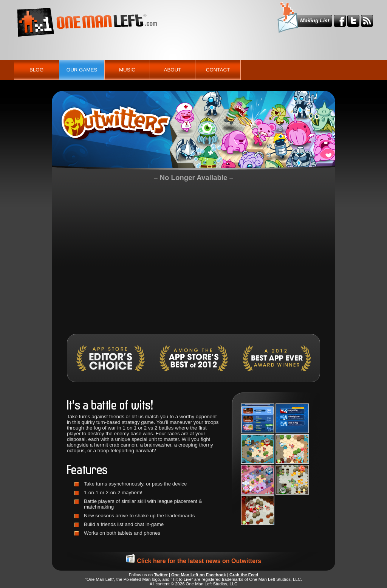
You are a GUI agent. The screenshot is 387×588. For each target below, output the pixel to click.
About (173, 70)
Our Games (82, 70)
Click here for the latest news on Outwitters (193, 561)
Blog (36, 70)
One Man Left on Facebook (199, 575)
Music (127, 70)
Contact (218, 70)
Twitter (161, 575)
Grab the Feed (244, 575)
